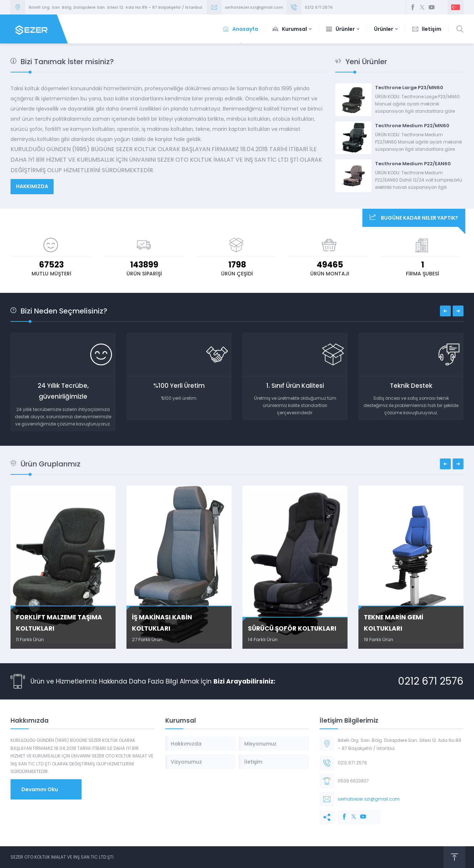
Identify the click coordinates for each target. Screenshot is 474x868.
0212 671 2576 (319, 7)
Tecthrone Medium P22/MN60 (412, 126)
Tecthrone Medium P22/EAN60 (413, 164)
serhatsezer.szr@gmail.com (254, 7)
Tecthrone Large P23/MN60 (409, 88)
